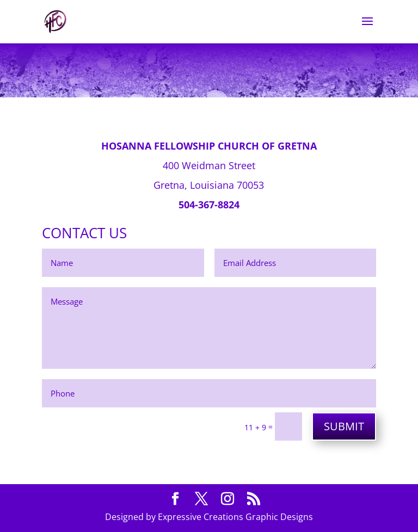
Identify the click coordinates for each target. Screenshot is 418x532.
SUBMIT (344, 426)
